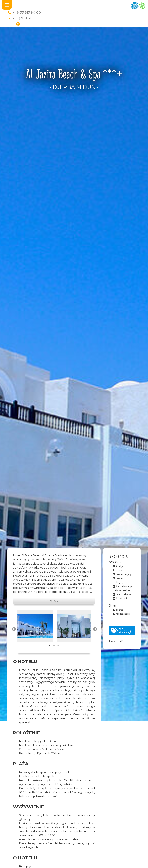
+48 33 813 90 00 (27, 12)
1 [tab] (50, 646)
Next (95, 629)
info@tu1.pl (22, 18)
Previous (13, 629)
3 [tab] (58, 646)
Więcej (54, 601)
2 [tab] (54, 646)
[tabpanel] (35, 626)
